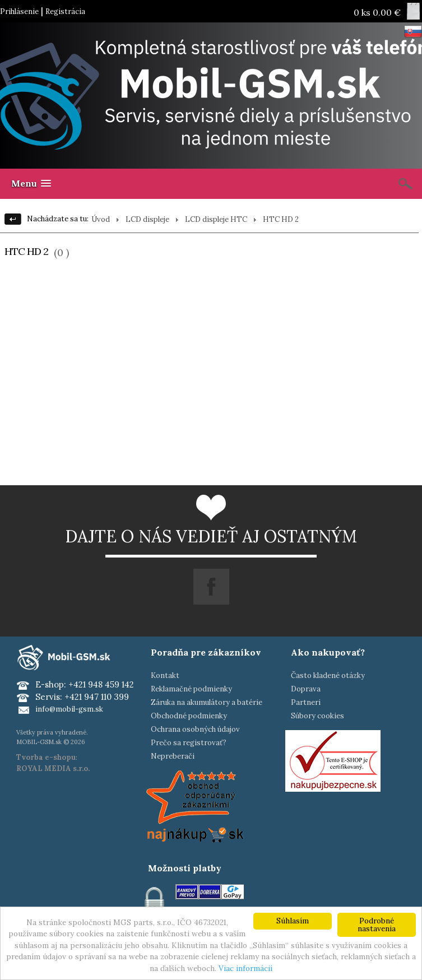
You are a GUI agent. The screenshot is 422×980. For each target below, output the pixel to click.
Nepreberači (173, 756)
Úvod (101, 219)
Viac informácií (245, 968)
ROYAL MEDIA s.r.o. (53, 768)
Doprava (306, 689)
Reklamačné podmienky (191, 689)
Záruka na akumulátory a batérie (207, 702)
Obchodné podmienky (189, 716)
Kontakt (165, 675)
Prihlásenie (19, 11)
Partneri (306, 702)
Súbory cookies (317, 716)
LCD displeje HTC (216, 219)
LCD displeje (147, 219)
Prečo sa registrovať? (189, 743)
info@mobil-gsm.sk (69, 709)
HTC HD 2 (281, 219)
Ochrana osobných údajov (195, 729)
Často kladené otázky (328, 675)
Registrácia (65, 11)
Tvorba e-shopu (46, 757)
